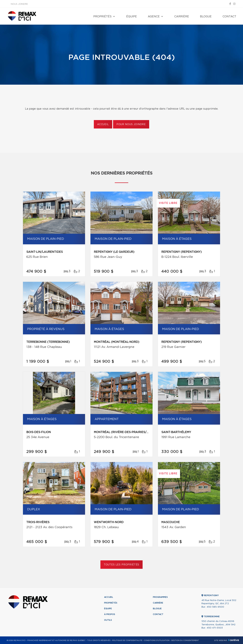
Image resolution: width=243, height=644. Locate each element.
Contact (229, 17)
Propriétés (102, 17)
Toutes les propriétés (122, 565)
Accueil (103, 124)
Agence (154, 17)
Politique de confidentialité (127, 640)
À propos (110, 614)
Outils (108, 620)
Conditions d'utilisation (157, 640)
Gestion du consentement (185, 640)
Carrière (182, 17)
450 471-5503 (215, 628)
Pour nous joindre (131, 124)
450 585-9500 (215, 607)
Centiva (234, 640)
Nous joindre (19, 4)
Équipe (132, 17)
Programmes (160, 597)
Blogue (206, 17)
